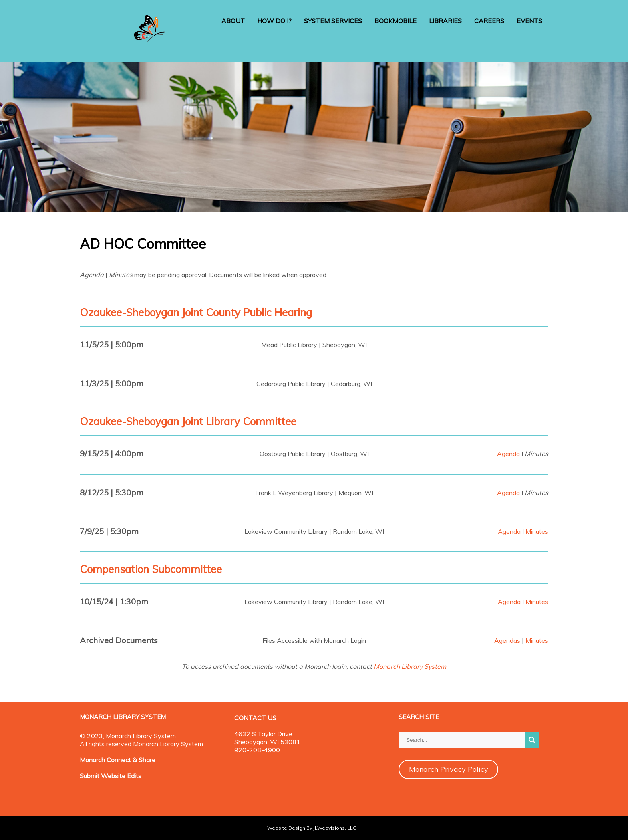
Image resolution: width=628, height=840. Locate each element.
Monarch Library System (410, 666)
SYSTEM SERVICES (333, 21)
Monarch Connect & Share (118, 760)
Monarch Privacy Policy (449, 769)
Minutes (537, 531)
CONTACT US (255, 718)
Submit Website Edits (111, 776)
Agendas (507, 640)
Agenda (508, 454)
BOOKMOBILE (396, 21)
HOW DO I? (274, 21)
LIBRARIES (445, 21)
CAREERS (489, 21)
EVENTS (529, 21)
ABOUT (233, 21)
